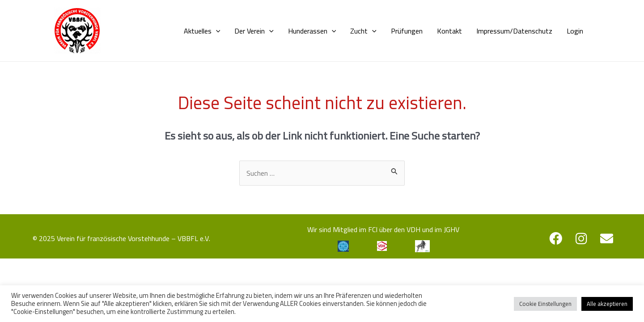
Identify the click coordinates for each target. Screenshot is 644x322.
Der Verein (254, 31)
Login (575, 31)
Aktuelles (202, 31)
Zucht (363, 31)
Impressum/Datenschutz (514, 31)
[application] (216, 31)
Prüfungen (407, 31)
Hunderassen (312, 31)
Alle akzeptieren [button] (607, 304)
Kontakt (449, 31)
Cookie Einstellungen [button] (545, 304)
